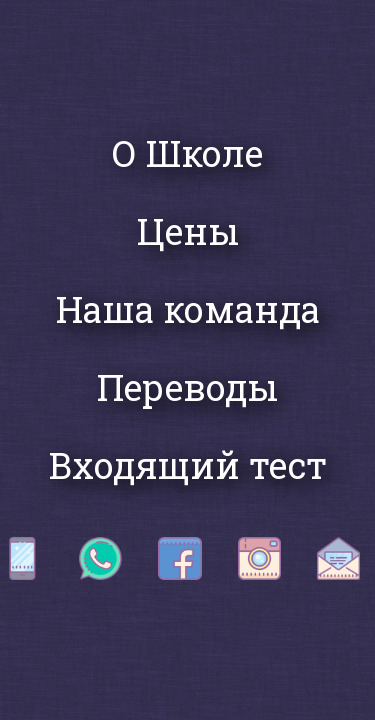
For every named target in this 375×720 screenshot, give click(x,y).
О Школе (187, 153)
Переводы (187, 387)
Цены (188, 231)
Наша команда (188, 309)
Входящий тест (188, 465)
